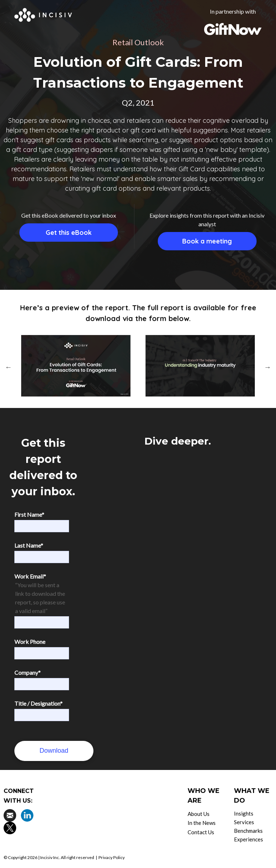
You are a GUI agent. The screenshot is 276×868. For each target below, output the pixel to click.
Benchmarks (248, 831)
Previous (8, 367)
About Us (199, 814)
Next (268, 367)
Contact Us (201, 832)
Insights (244, 813)
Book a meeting (207, 241)
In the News (202, 823)
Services (244, 822)
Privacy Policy (112, 857)
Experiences (249, 839)
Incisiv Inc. (50, 857)
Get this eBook (69, 233)
